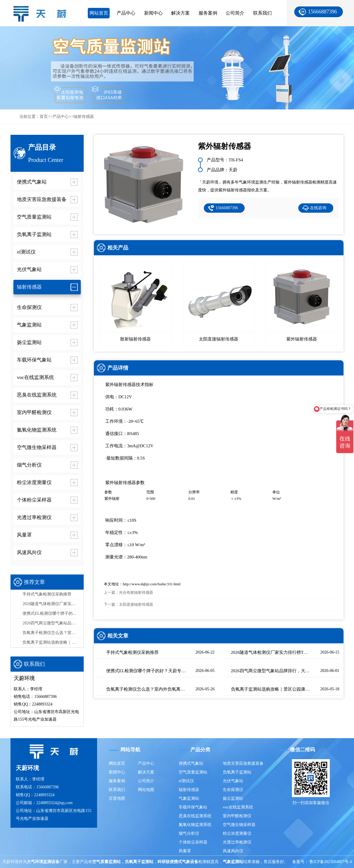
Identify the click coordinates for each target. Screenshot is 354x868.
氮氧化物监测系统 (195, 825)
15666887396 (323, 12)
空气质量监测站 (193, 772)
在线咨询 (318, 208)
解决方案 (180, 13)
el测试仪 (186, 781)
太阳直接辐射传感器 (136, 604)
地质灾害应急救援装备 (243, 763)
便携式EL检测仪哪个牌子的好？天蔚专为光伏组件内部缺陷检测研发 (51, 613)
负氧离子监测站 (237, 772)
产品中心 (126, 13)
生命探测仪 (233, 790)
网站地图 (146, 790)
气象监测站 (189, 798)
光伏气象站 (233, 781)
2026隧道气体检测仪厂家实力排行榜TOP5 (51, 604)
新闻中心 (153, 13)
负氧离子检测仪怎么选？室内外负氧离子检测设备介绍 (51, 633)
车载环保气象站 (193, 807)
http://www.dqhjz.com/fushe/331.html (152, 584)
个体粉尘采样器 (193, 842)
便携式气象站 (191, 763)
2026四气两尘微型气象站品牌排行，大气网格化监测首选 (51, 623)
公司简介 (235, 13)
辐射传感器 (84, 117)
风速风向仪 (233, 851)
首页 (44, 117)
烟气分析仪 (189, 833)
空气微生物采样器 (239, 825)
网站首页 (99, 13)
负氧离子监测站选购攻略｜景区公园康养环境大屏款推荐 (51, 642)
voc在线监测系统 (238, 807)
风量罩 (185, 851)
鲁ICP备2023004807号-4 (331, 862)
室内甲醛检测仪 (237, 816)
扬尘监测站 (233, 798)
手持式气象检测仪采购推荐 (47, 594)
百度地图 (117, 798)
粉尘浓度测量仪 (237, 833)
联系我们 (262, 13)
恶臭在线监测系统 (195, 816)
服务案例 (208, 13)
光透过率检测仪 (237, 842)
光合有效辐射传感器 (136, 592)
